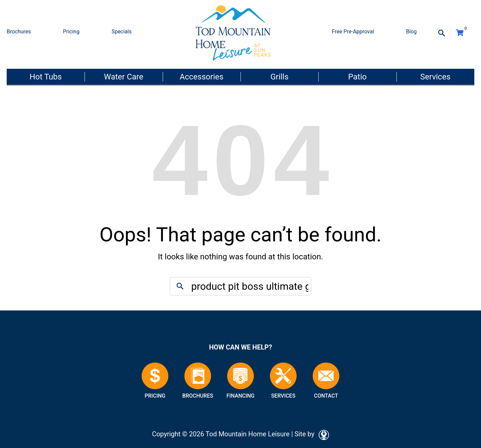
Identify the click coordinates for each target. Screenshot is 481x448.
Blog (412, 32)
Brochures (19, 32)
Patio (357, 77)
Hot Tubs (45, 77)
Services (435, 77)
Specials (122, 32)
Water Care (124, 77)
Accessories (202, 77)
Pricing (71, 32)
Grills (279, 77)
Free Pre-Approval (353, 32)
